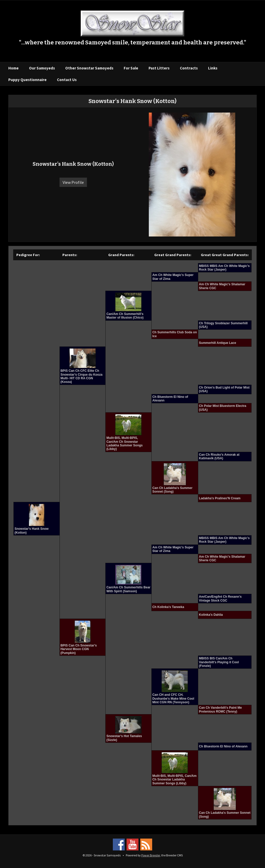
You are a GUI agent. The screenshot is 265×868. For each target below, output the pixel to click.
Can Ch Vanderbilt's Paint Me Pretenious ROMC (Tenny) (220, 709)
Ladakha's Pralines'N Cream (220, 498)
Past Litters (159, 68)
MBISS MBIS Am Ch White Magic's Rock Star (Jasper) (224, 268)
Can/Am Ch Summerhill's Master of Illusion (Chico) (125, 316)
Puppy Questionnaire (27, 80)
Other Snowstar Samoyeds (89, 68)
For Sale (131, 68)
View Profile (73, 182)
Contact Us (67, 80)
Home (13, 68)
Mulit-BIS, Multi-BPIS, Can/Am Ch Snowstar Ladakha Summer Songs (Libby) (124, 443)
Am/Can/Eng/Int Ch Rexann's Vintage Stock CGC (220, 598)
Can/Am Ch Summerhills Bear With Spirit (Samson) (128, 589)
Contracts (189, 68)
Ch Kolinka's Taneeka (168, 607)
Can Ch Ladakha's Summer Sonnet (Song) (172, 490)
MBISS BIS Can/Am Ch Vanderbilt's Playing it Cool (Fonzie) (219, 662)
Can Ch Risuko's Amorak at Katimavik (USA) (219, 456)
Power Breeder (151, 855)
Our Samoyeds (42, 68)
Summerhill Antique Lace (218, 343)
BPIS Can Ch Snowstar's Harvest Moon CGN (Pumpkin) (79, 649)
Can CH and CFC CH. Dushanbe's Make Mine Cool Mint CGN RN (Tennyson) (173, 699)
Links (213, 68)
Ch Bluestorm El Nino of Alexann (223, 746)
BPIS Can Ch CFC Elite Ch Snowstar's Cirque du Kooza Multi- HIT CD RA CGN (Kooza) (82, 376)
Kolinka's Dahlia (211, 615)
